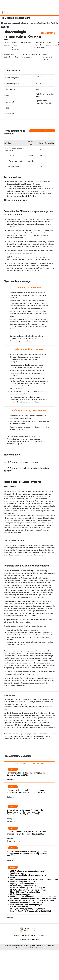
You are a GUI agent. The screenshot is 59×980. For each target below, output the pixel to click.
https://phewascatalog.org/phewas (32, 890)
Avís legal (16, 936)
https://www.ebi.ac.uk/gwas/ (34, 888)
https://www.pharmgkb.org (31, 892)
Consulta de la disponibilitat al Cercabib (29, 763)
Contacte (41, 936)
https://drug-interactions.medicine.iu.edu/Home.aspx (32, 901)
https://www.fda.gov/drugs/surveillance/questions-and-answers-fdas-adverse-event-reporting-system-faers (34, 897)
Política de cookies (28, 936)
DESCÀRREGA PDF (47, 33)
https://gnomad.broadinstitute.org (24, 884)
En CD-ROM (12, 821)
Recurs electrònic (14, 841)
